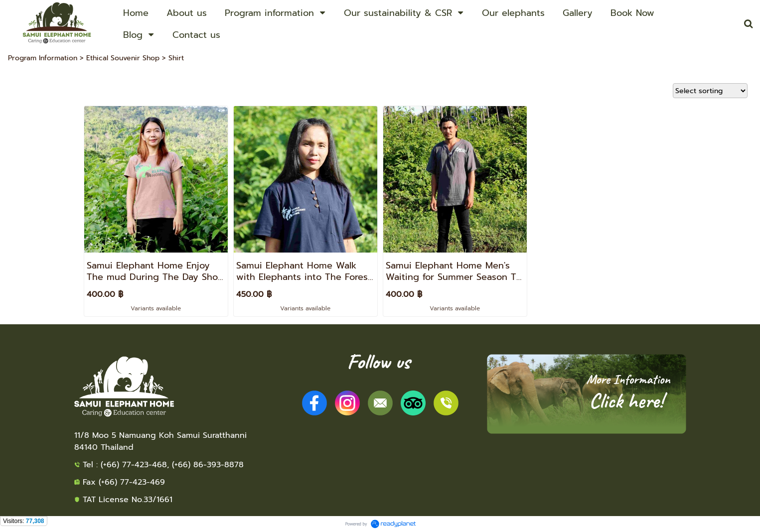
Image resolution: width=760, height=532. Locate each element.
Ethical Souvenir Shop (123, 58)
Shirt (176, 58)
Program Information (43, 58)
